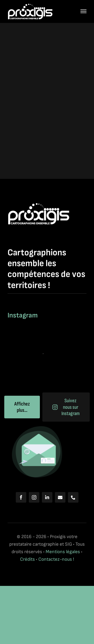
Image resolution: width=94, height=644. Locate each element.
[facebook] (21, 497)
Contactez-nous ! (56, 559)
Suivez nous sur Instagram (66, 407)
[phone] (73, 497)
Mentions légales (63, 552)
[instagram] (34, 497)
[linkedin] (47, 497)
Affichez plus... (22, 407)
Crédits (28, 559)
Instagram (23, 315)
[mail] (60, 497)
